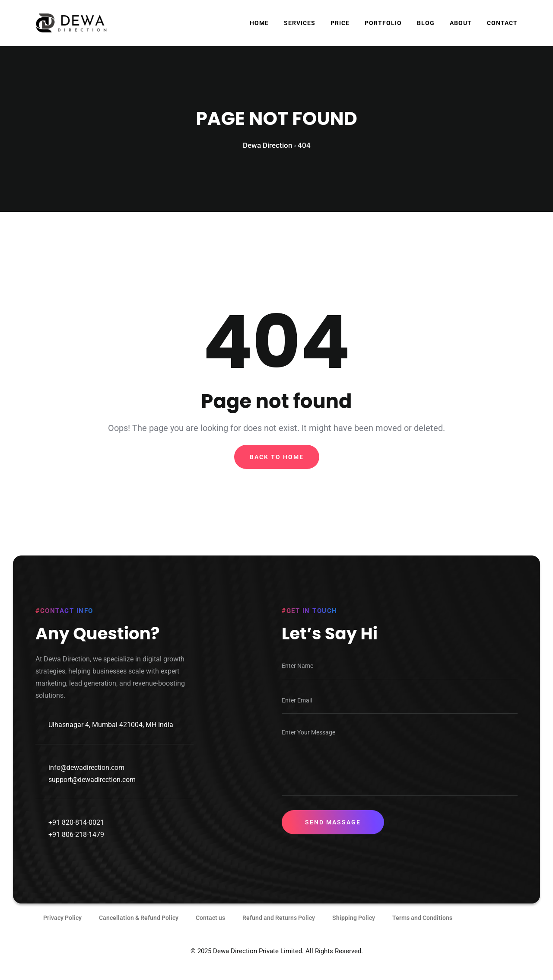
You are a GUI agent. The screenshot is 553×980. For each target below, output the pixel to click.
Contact (502, 23)
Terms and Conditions (422, 928)
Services (300, 23)
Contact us (210, 928)
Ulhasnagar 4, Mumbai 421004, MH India (111, 735)
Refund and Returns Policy (279, 928)
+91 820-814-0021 (76, 832)
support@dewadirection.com (92, 790)
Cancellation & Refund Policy (139, 928)
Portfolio (383, 23)
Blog (426, 23)
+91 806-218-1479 (76, 844)
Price (340, 23)
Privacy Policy (62, 928)
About (461, 23)
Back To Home (277, 463)
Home (259, 23)
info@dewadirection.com (86, 777)
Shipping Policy (354, 928)
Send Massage (333, 832)
